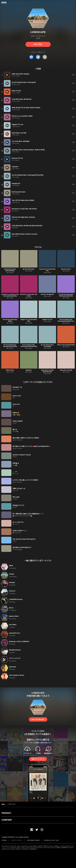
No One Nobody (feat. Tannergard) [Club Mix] (10, 346)
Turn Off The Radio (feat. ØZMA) (10, 320)
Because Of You (66, 269)
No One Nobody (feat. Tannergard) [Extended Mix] (29, 346)
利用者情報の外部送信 (33, 840)
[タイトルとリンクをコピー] (45, 57)
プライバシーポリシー (17, 840)
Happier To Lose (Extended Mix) (29, 320)
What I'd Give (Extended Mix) (66, 345)
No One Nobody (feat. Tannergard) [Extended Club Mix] (66, 321)
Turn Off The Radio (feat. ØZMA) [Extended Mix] (66, 295)
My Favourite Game (29, 269)
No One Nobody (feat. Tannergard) (47, 346)
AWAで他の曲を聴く (38, 719)
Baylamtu (29, 370)
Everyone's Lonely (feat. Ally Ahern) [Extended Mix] (10, 295)
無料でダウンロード (38, 759)
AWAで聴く (38, 44)
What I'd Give (10, 370)
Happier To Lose (47, 320)
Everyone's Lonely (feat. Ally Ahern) (29, 295)
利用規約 (4, 840)
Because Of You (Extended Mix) (47, 270)
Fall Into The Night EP (47, 294)
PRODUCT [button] (6, 813)
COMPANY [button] (7, 820)
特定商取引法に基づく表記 (51, 840)
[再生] (7, 75)
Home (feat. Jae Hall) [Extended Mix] (47, 371)
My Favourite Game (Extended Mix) (10, 270)
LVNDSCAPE (12, 804)
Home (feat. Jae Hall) (66, 370)
